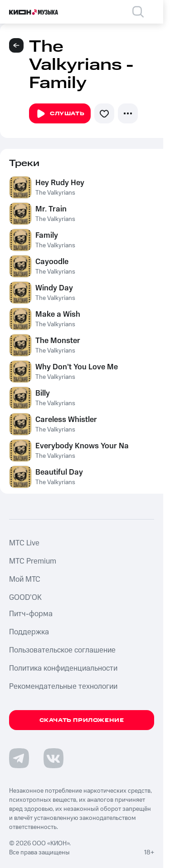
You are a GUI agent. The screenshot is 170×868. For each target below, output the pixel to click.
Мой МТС (25, 579)
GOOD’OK (25, 598)
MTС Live (24, 543)
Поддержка (29, 632)
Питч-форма (31, 614)
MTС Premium (33, 561)
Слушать (60, 114)
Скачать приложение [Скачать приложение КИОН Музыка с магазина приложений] (82, 720)
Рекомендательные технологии (63, 687)
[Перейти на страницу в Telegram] (19, 758)
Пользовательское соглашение (62, 650)
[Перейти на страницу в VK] (53, 758)
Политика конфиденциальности (63, 668)
